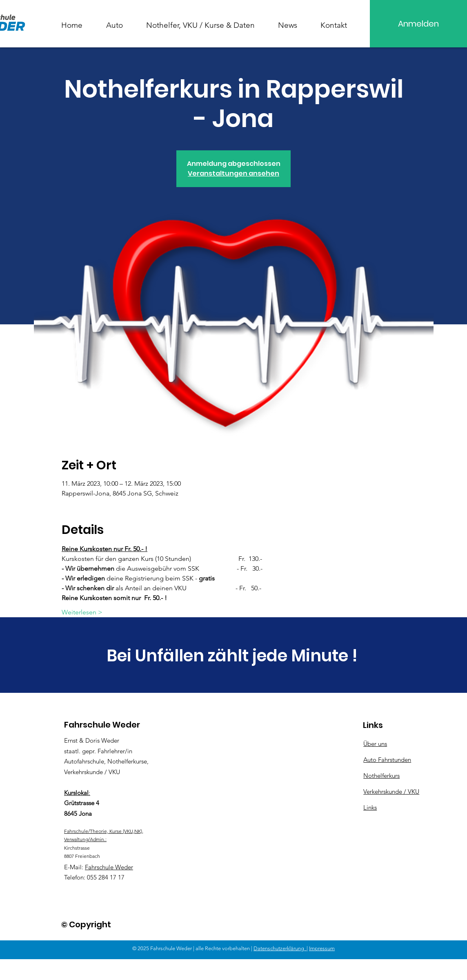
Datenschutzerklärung (280, 948)
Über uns (375, 744)
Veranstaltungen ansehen (233, 173)
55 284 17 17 (107, 877)
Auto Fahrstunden (387, 760)
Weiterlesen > (82, 612)
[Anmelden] (418, 24)
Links (370, 807)
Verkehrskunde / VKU (391, 791)
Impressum (322, 948)
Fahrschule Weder (109, 867)
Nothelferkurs (381, 776)
